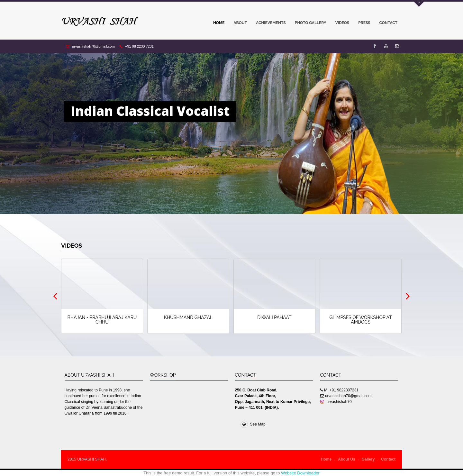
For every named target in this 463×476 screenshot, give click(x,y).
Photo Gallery (308, 24)
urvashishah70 (336, 402)
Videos (340, 24)
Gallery (368, 459)
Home (219, 23)
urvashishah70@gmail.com (93, 46)
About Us (346, 459)
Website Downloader (300, 473)
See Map (253, 424)
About (241, 23)
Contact (388, 23)
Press (364, 23)
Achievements (271, 23)
